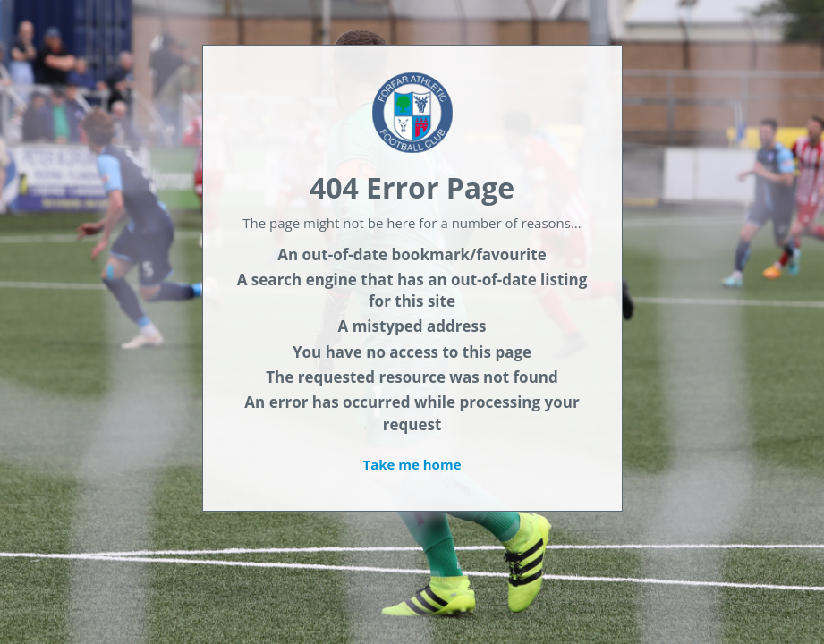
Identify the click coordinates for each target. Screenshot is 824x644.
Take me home (412, 464)
